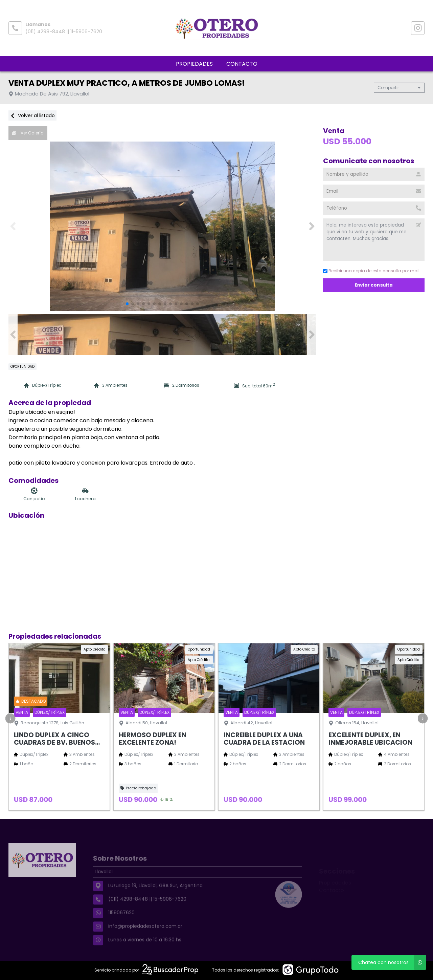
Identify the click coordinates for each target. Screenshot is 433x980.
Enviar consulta (374, 285)
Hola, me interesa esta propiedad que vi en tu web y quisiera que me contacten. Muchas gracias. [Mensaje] (374, 240)
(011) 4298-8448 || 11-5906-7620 (64, 31)
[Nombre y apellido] (374, 174)
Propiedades (194, 64)
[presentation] (10, 718)
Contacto (242, 64)
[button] (312, 226)
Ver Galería (28, 133)
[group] (162, 226)
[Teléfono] (374, 208)
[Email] (374, 191)
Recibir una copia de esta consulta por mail (371, 271)
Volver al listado (32, 115)
